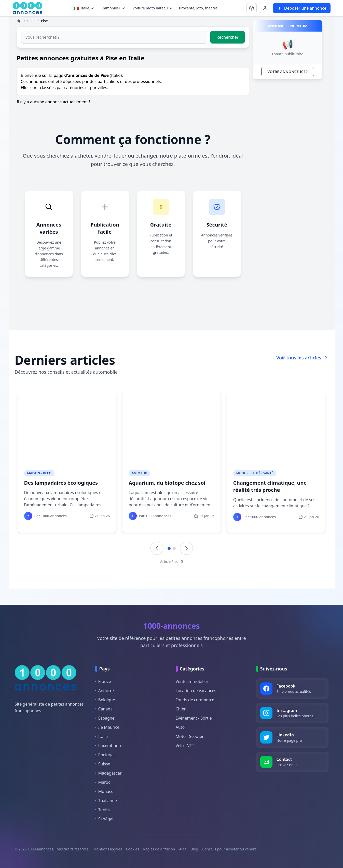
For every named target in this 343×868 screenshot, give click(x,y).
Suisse (103, 764)
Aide (183, 849)
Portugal (105, 755)
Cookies (133, 849)
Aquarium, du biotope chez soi (167, 483)
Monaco (104, 791)
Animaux (139, 473)
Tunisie (104, 810)
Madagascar (108, 773)
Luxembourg (109, 746)
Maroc (103, 782)
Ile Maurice (107, 727)
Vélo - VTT (185, 746)
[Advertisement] (288, 159)
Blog (194, 849)
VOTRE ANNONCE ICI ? (288, 72)
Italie (84, 8)
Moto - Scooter (190, 736)
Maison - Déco (39, 473)
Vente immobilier (192, 681)
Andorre (105, 691)
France (103, 681)
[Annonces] (19, 21)
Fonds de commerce (195, 700)
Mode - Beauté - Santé (255, 473)
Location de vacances (196, 691)
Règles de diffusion (159, 849)
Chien (181, 709)
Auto (180, 727)
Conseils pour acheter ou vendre (229, 849)
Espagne (105, 718)
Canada (104, 709)
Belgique (105, 700)
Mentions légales (108, 849)
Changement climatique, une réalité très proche (270, 486)
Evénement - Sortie (194, 718)
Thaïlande (106, 801)
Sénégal (104, 819)
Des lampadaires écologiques (61, 483)
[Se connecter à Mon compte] (252, 8)
